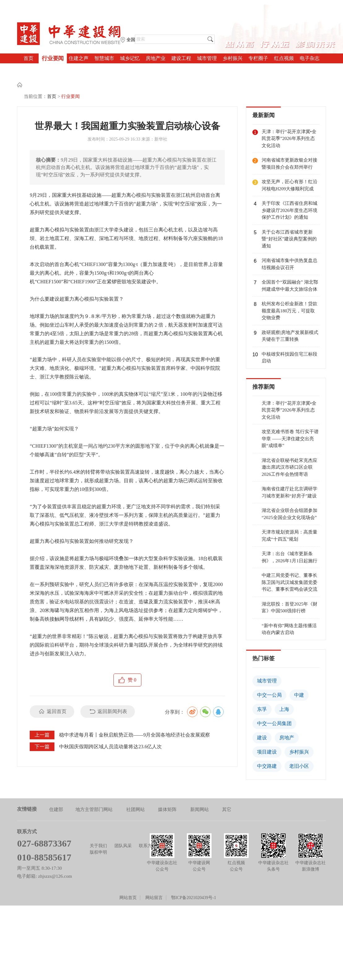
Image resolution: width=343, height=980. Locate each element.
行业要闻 (53, 58)
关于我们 (98, 822)
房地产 (287, 714)
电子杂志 (310, 58)
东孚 (262, 686)
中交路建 (267, 743)
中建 (299, 672)
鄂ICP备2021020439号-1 (193, 874)
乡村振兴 (233, 58)
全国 (131, 40)
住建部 (56, 786)
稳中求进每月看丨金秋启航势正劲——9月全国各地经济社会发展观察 (135, 711)
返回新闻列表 (112, 688)
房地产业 (156, 58)
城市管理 (207, 58)
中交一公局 (269, 672)
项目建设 (267, 728)
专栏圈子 (258, 58)
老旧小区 (299, 743)
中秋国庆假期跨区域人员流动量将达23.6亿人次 (110, 723)
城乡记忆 (130, 58)
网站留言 (154, 874)
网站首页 (128, 874)
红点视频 (284, 58)
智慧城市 (104, 58)
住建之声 (79, 58)
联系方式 (148, 822)
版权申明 (98, 829)
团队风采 (123, 822)
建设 (262, 714)
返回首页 (57, 688)
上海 (284, 686)
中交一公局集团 (274, 700)
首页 (28, 58)
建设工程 (181, 58)
